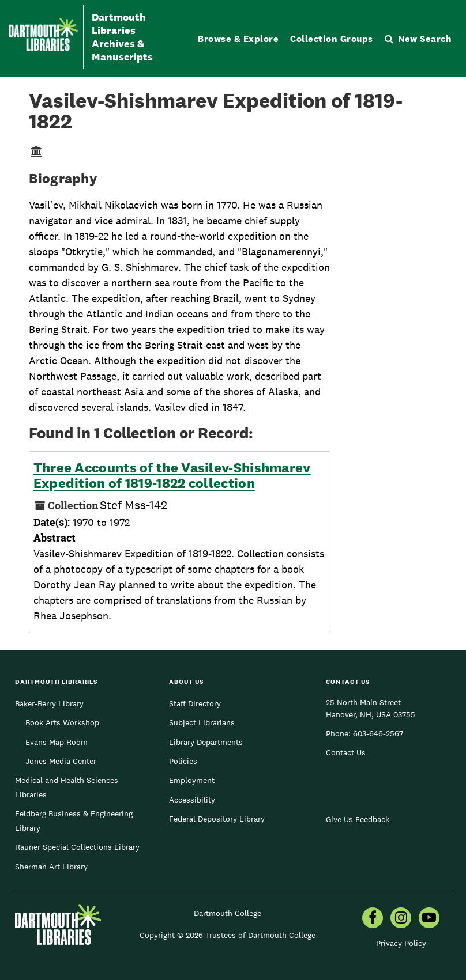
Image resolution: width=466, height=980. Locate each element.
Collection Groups (332, 39)
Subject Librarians (202, 722)
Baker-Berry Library (49, 703)
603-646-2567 (378, 733)
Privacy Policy (401, 943)
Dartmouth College (228, 913)
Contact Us (346, 752)
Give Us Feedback (358, 819)
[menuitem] (373, 919)
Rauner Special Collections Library (77, 847)
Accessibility (192, 800)
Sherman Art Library (51, 867)
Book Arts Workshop (62, 722)
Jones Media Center (61, 761)
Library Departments (206, 742)
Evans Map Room (57, 742)
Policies (183, 761)
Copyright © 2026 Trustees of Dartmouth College (228, 935)
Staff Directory (195, 703)
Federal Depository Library (217, 819)
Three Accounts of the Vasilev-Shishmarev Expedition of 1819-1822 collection (172, 476)
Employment (192, 780)
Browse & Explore (238, 39)
